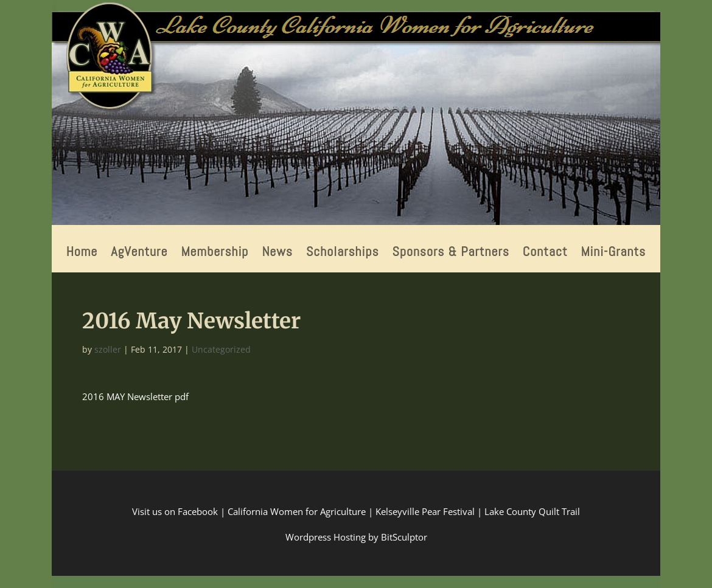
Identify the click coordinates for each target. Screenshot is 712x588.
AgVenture (139, 253)
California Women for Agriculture (297, 511)
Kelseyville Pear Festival (425, 511)
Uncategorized (221, 349)
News (277, 253)
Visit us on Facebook (175, 511)
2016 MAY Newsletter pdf (135, 396)
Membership (215, 253)
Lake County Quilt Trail (532, 511)
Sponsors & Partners (450, 253)
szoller (108, 349)
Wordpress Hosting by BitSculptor (356, 537)
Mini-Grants (614, 253)
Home (82, 253)
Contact (545, 253)
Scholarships (343, 253)
